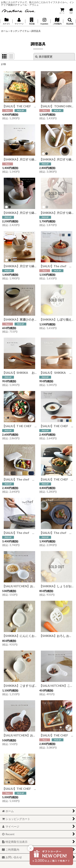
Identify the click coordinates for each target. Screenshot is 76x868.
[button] (32, 21)
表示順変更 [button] (44, 57)
